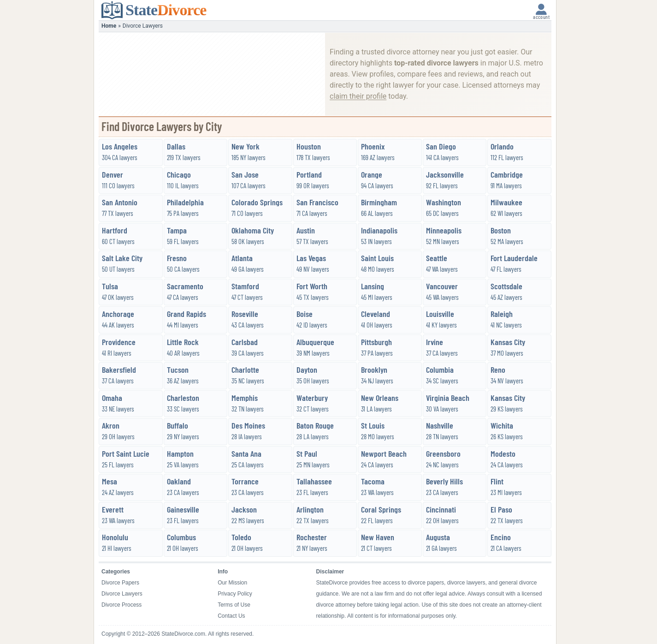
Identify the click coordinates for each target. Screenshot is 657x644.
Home (109, 26)
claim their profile (358, 96)
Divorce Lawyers (122, 594)
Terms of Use (234, 605)
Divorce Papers (120, 583)
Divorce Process (121, 605)
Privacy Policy (235, 594)
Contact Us (231, 616)
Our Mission (232, 583)
